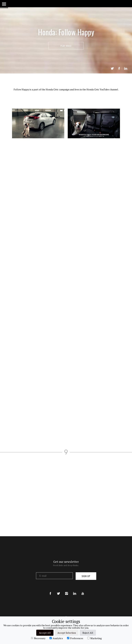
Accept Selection (67, 633)
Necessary (38, 638)
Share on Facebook (119, 68)
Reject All (88, 633)
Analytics (56, 638)
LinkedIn (126, 68)
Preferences (75, 638)
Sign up (86, 576)
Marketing (95, 638)
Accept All (45, 633)
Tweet (112, 68)
